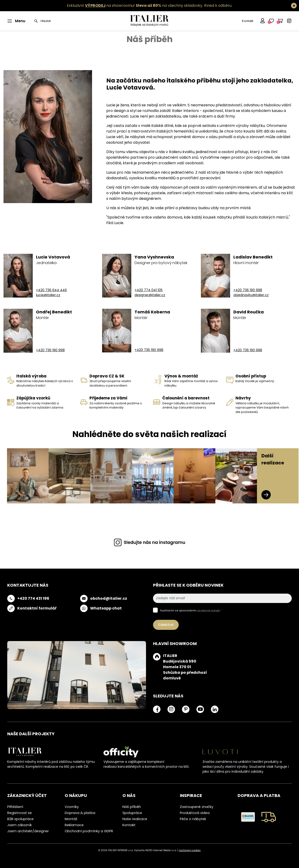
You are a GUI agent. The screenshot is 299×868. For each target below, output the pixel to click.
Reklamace (74, 825)
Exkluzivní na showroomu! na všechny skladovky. (135, 5)
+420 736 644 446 (51, 290)
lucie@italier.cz (48, 295)
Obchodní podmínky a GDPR (89, 831)
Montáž (71, 819)
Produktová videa (195, 813)
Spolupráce (132, 813)
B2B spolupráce (20, 819)
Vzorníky (72, 807)
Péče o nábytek (193, 819)
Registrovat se (20, 813)
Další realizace (273, 476)
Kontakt (248, 21)
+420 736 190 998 (248, 290)
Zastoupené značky (197, 807)
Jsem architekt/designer (28, 831)
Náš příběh (132, 807)
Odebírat (166, 625)
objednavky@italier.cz (251, 295)
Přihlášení (15, 807)
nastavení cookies (190, 850)
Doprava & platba (80, 813)
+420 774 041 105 (149, 290)
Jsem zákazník (20, 825)
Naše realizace (135, 819)
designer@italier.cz (150, 295)
